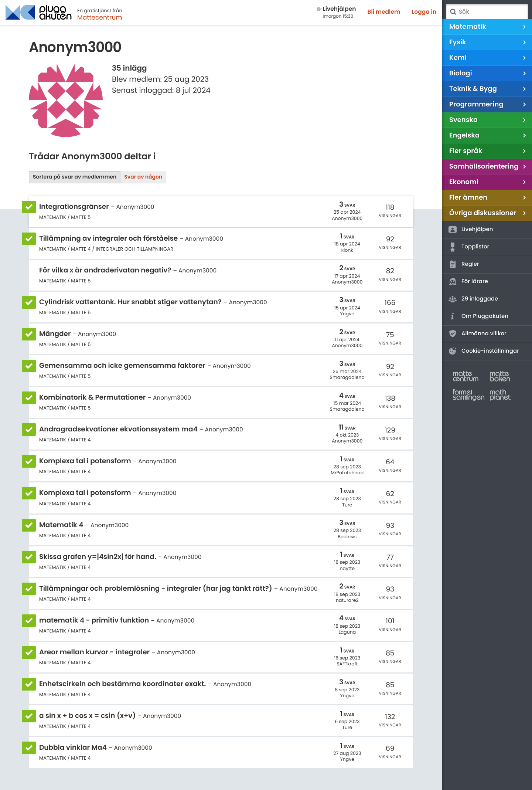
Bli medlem (384, 12)
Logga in (424, 12)
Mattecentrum (100, 17)
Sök (453, 12)
